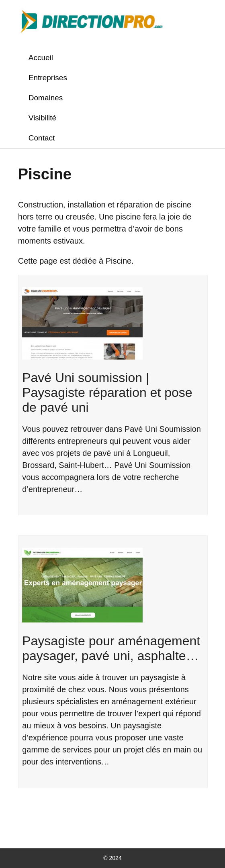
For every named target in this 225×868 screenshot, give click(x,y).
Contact (42, 138)
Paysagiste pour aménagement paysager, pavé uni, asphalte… (111, 648)
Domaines (46, 98)
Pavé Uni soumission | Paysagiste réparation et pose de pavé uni (107, 392)
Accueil (41, 58)
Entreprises (48, 78)
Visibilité (42, 118)
